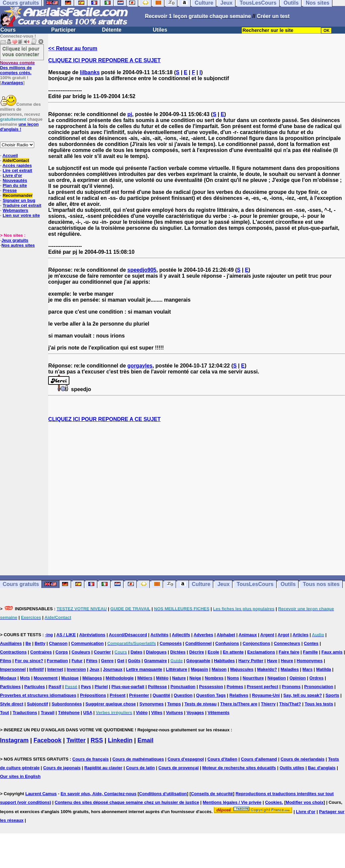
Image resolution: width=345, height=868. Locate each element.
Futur (77, 661)
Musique (70, 678)
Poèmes (235, 687)
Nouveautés (15, 180)
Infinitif (36, 669)
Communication (87, 643)
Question (183, 695)
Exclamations (261, 652)
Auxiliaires (11, 643)
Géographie (198, 661)
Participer (63, 30)
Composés (171, 643)
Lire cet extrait (17, 170)
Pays (86, 687)
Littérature (176, 669)
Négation (277, 678)
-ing (49, 635)
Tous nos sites (321, 584)
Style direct (12, 704)
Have (272, 661)
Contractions (13, 652)
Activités (159, 635)
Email (145, 740)
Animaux (248, 635)
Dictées (178, 652)
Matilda (324, 669)
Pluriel (101, 687)
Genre (107, 661)
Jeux (223, 584)
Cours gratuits (21, 584)
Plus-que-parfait (128, 687)
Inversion (76, 669)
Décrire (197, 652)
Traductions (25, 713)
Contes (311, 643)
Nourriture (253, 678)
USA (88, 713)
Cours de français (91, 759)
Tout (4, 713)
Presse (10, 190)
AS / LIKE (66, 635)
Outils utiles (292, 768)
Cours (8, 30)
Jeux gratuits (15, 240)
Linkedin (120, 740)
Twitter (76, 740)
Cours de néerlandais (302, 759)
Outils (288, 584)
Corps (62, 652)
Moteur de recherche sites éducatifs (239, 768)
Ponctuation (183, 687)
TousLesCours (255, 584)
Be (28, 643)
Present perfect (262, 687)
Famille (310, 652)
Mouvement (45, 678)
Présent (118, 695)
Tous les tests (319, 704)
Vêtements (218, 713)
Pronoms (291, 687)
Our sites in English (20, 776)
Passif (55, 687)
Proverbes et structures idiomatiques (38, 695)
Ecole (213, 652)
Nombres (214, 678)
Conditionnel (198, 643)
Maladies (290, 669)
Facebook (47, 740)
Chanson (58, 643)
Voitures (174, 713)
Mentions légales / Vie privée (232, 802)
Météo (162, 678)
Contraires (41, 652)
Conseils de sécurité (212, 794)
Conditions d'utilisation (163, 794)
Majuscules (242, 669)
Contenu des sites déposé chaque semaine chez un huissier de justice (127, 802)
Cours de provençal (178, 768)
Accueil (10, 155)
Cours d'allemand (259, 759)
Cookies (273, 802)
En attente (233, 652)
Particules (35, 687)
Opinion (298, 678)
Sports (332, 695)
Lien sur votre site (21, 215)
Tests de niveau (201, 704)
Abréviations (92, 635)
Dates (136, 652)
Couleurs (81, 652)
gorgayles (140, 366)
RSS (97, 740)
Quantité (162, 695)
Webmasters (15, 210)
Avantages (12, 83)
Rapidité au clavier (103, 768)
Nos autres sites (18, 245)
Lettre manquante (144, 669)
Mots (25, 678)
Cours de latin (140, 768)
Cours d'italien (222, 759)
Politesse (157, 687)
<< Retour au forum (73, 48)
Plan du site (15, 185)
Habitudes (224, 661)
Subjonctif (38, 704)
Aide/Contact (16, 160)
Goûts (134, 661)
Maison (219, 669)
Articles (301, 635)
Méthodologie (120, 678)
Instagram (14, 740)
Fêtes (92, 661)
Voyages (195, 713)
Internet (55, 669)
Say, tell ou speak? (302, 695)
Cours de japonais (62, 768)
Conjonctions (257, 643)
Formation (57, 661)
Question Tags (211, 695)
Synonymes (152, 704)
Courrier (102, 652)
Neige (195, 678)
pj (130, 114)
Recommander (18, 195)
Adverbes (203, 635)
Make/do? (267, 669)
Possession (211, 687)
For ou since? (29, 661)
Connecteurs (287, 643)
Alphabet (226, 635)
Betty (40, 643)
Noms (233, 678)
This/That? (290, 704)
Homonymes (310, 661)
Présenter (139, 695)
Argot (283, 635)
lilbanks (90, 72)
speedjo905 (142, 270)
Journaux (113, 669)
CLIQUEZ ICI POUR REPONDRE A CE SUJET (104, 60)
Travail (48, 713)
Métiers (145, 678)
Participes (10, 687)
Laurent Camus (41, 794)
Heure (287, 661)
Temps (174, 704)
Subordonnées (67, 704)
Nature (179, 678)
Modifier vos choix (304, 802)
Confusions (227, 643)
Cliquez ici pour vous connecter (21, 51)
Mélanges (92, 678)
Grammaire (156, 661)
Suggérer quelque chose (111, 704)
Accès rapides (17, 165)
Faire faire (289, 652)
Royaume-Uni (266, 695)
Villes (157, 713)
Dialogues (156, 652)
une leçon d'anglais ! (19, 127)
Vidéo (142, 713)
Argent (267, 635)
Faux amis (332, 652)
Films (6, 661)
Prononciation (319, 687)
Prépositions (93, 695)
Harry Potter (251, 661)
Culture (201, 584)
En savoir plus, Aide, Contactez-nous (98, 794)
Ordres (317, 678)
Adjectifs (181, 635)
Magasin (200, 669)
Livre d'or (12, 175)
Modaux (8, 678)
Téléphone (69, 713)
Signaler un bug (19, 200)
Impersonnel (13, 669)
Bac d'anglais (322, 768)
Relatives (239, 695)
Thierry (268, 704)
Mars (307, 669)
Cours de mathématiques (138, 759)
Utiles (160, 30)
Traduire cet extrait (22, 205)
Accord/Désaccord (128, 635)
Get (121, 661)
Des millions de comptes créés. (17, 68)
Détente (112, 30)
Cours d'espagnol (186, 759)
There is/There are (239, 704)
